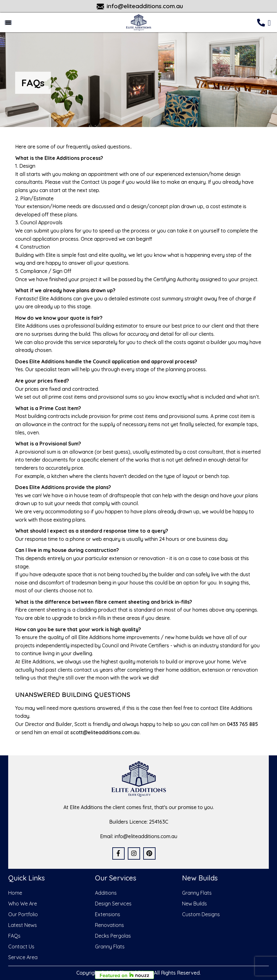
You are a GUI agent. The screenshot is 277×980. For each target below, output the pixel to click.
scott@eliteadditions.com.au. (105, 732)
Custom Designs (201, 914)
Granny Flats (110, 947)
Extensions (108, 914)
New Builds (194, 904)
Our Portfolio (23, 914)
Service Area (23, 957)
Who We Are (23, 904)
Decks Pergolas (113, 936)
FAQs (14, 936)
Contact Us (21, 947)
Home (15, 893)
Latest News (23, 925)
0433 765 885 (242, 724)
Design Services (113, 904)
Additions (106, 893)
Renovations (109, 925)
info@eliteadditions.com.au (145, 6)
